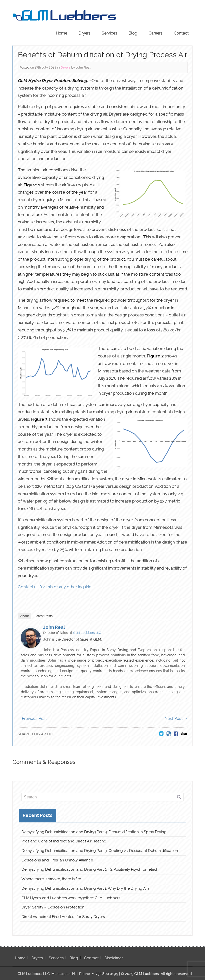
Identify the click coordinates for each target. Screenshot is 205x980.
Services (109, 33)
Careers (155, 33)
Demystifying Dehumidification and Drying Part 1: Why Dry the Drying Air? (85, 888)
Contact (181, 33)
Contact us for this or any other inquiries (56, 587)
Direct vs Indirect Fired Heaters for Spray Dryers (63, 917)
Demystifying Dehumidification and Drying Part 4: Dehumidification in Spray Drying (94, 832)
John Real (83, 67)
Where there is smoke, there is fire (51, 879)
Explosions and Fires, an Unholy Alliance (57, 860)
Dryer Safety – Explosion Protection (53, 907)
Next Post (176, 718)
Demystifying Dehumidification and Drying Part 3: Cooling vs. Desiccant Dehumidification (100, 851)
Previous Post (32, 718)
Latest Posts (44, 616)
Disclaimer (114, 958)
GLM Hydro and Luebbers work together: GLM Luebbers (71, 898)
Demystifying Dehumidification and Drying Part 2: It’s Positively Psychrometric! (89, 869)
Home (61, 33)
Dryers (84, 33)
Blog (133, 33)
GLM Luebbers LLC (87, 633)
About (24, 616)
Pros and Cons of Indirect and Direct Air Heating (64, 841)
